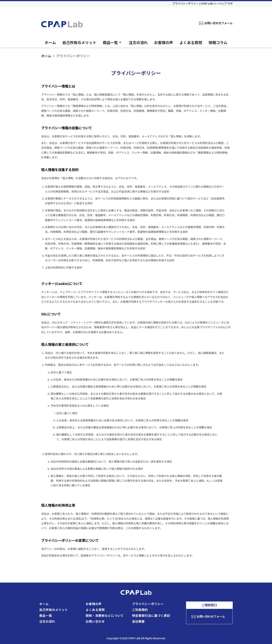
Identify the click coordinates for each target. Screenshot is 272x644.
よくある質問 (191, 42)
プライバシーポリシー (148, 604)
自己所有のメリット (79, 42)
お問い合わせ (95, 621)
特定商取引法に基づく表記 (151, 615)
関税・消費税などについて (105, 615)
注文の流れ (138, 42)
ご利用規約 (140, 610)
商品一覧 (113, 42)
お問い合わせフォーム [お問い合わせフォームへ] (218, 23)
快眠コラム (218, 42)
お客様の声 (164, 42)
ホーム (50, 42)
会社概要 (138, 621)
